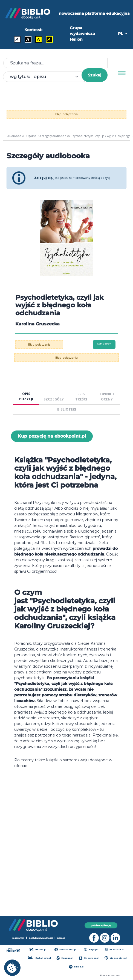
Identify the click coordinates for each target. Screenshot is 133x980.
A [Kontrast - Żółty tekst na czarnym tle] (49, 39)
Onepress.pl (89, 958)
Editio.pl (77, 967)
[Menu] (122, 73)
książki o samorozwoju (67, 760)
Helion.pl (38, 950)
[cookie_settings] (12, 968)
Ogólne (31, 136)
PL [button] (121, 34)
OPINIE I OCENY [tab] (107, 397)
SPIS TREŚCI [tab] (81, 397)
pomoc (61, 938)
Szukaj (95, 75)
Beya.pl (91, 950)
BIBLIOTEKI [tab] (67, 409)
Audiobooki (16, 136)
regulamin (18, 938)
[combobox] (46, 77)
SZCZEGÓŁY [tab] (54, 399)
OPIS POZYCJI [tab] (26, 396)
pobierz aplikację (101, 925)
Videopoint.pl (115, 958)
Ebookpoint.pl (66, 950)
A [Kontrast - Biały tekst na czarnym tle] (28, 39)
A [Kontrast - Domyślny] (17, 39)
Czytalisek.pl (39, 958)
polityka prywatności (41, 938)
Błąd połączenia (66, 114)
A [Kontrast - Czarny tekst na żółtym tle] (38, 39)
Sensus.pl (65, 958)
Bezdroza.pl (115, 950)
